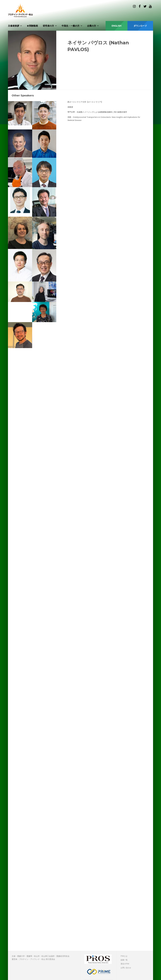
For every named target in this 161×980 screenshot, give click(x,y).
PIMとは (124, 956)
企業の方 (92, 26)
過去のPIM (125, 964)
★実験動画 (32, 26)
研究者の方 (48, 26)
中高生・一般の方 (71, 26)
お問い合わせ (126, 968)
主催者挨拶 (14, 26)
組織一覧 (124, 960)
